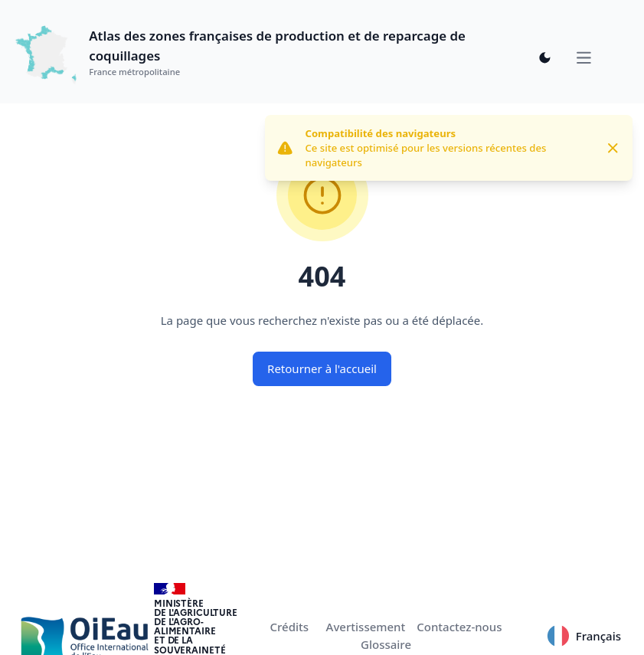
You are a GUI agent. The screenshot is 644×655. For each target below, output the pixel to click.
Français (584, 636)
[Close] (613, 148)
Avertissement (366, 627)
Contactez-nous (459, 627)
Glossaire (386, 644)
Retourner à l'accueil (322, 368)
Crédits (290, 627)
